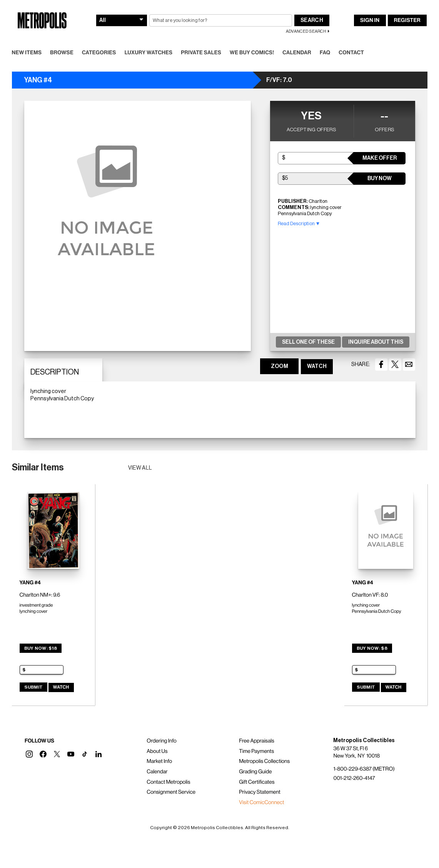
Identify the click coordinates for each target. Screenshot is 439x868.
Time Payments (256, 751)
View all (140, 468)
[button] (29, 754)
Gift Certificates (257, 782)
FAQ (325, 53)
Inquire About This (376, 342)
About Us (157, 751)
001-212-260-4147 (354, 778)
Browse (62, 53)
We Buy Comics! (252, 53)
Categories (99, 53)
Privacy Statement (260, 792)
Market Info (159, 761)
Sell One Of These (308, 342)
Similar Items (38, 467)
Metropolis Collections (264, 761)
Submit (34, 687)
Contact (351, 53)
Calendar (297, 53)
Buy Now (380, 179)
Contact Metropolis (168, 782)
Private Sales (201, 53)
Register (407, 20)
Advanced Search (306, 31)
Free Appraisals (257, 741)
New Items (27, 53)
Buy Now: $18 (41, 648)
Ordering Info (161, 741)
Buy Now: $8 (372, 648)
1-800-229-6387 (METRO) (364, 769)
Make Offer (380, 158)
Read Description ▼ (299, 223)
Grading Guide (255, 772)
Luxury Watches (149, 53)
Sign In (370, 20)
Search (312, 20)
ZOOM (280, 366)
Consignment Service (171, 792)
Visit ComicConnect (261, 803)
